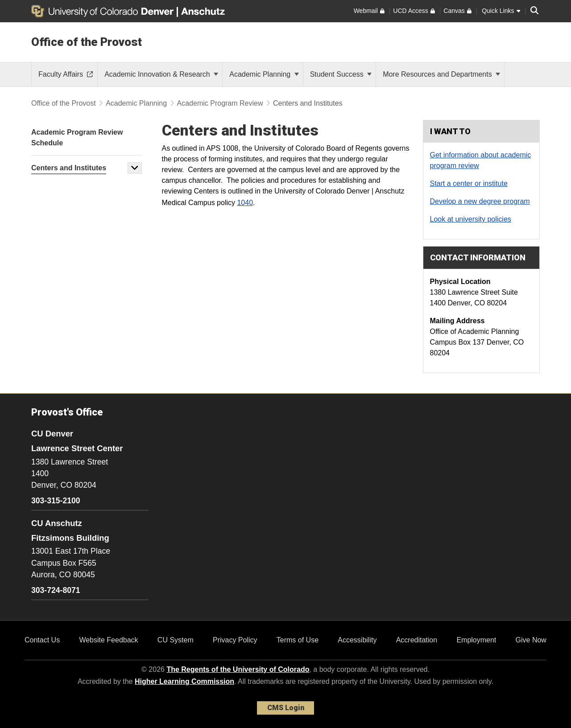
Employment (476, 640)
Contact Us (42, 640)
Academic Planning (264, 74)
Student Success (341, 74)
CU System (176, 640)
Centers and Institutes (69, 168)
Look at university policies (471, 219)
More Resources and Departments (441, 74)
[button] (135, 168)
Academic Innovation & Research (161, 74)
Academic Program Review (220, 103)
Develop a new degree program (480, 201)
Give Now (531, 640)
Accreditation (417, 640)
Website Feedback (108, 640)
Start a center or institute (469, 183)
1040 (245, 203)
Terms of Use (298, 640)
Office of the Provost (87, 42)
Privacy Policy (235, 640)
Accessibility (357, 640)
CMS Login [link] (286, 708)
